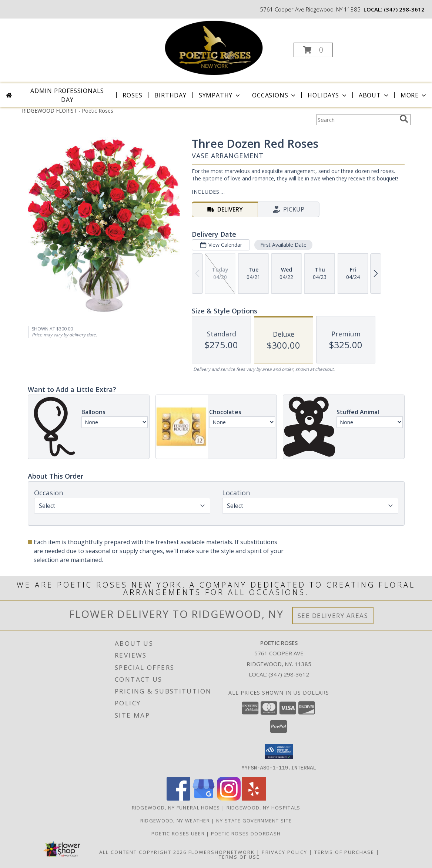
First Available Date (283, 245)
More (414, 95)
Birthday (170, 95)
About (374, 95)
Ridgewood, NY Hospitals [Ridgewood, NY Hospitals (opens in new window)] (264, 807)
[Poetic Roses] (215, 48)
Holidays (328, 95)
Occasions (274, 95)
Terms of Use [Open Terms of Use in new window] (239, 857)
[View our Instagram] (229, 798)
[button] (313, 50)
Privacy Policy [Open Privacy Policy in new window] (284, 852)
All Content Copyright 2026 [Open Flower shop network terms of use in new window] (143, 852)
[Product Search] (356, 120)
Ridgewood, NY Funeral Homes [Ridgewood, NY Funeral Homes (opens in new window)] (176, 807)
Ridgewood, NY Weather (175, 820)
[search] (404, 119)
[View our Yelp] (254, 798)
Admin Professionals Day (67, 95)
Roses (132, 95)
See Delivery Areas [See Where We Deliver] (333, 616)
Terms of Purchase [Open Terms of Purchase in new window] (344, 852)
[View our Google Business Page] (204, 798)
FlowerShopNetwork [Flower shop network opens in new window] (222, 852)
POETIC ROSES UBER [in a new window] (179, 833)
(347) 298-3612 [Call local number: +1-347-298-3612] (404, 9)
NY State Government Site (254, 820)
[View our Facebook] (178, 798)
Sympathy (220, 95)
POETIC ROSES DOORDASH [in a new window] (246, 833)
